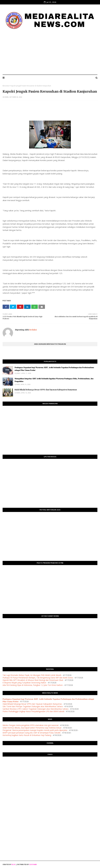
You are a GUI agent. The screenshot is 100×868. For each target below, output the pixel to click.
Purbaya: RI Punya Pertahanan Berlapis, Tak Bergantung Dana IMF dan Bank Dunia (38, 678)
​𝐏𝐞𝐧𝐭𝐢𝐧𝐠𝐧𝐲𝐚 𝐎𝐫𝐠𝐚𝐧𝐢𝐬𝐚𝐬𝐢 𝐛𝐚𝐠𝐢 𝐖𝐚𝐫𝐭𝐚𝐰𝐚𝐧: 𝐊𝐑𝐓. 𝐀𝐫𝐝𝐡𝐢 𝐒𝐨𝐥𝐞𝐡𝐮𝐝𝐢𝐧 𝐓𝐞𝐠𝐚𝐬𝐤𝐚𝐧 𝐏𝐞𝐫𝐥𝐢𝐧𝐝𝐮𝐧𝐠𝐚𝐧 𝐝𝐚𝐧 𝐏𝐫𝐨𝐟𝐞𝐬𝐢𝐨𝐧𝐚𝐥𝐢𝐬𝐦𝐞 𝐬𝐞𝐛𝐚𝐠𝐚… (54, 369)
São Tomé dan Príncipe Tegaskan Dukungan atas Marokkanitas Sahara (33, 706)
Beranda (6, 86)
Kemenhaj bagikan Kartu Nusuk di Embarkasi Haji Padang (27, 735)
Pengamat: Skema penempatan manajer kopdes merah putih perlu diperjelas (35, 730)
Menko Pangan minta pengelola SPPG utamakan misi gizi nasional (30, 725)
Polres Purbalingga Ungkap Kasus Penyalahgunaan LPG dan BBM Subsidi (33, 711)
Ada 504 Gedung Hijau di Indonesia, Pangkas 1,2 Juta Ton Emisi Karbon (33, 685)
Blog (14, 864)
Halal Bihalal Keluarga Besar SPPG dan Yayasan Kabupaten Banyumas (46, 390)
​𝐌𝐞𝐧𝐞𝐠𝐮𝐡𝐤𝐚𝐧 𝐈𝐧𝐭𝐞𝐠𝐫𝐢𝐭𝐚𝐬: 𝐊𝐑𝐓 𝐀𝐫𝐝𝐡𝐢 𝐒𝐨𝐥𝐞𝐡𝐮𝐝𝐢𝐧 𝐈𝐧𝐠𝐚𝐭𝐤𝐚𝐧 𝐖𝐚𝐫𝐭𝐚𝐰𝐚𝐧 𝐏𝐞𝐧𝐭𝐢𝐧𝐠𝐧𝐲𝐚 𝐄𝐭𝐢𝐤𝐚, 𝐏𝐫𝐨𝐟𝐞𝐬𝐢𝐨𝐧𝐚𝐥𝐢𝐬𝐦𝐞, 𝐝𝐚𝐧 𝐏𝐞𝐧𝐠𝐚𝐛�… (54, 380)
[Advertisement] (50, 53)
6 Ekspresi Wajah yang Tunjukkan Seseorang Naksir (24, 683)
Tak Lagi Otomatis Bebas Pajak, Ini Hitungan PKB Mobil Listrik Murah (32, 675)
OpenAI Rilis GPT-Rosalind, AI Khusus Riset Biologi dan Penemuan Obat (33, 680)
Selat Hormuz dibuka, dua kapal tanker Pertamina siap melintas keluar (32, 728)
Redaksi (33, 330)
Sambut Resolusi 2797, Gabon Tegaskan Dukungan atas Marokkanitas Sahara (35, 709)
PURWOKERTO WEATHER (50, 769)
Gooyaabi (33, 864)
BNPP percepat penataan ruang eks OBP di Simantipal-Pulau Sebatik (32, 733)
